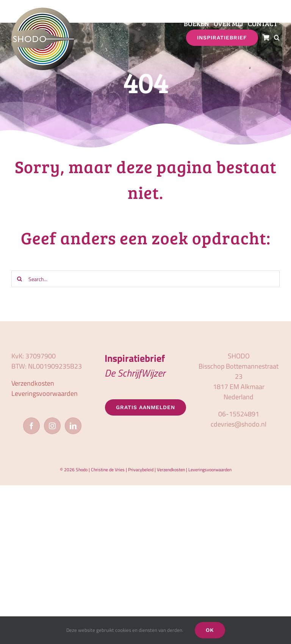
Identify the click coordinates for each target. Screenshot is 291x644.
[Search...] (145, 279)
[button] (277, 38)
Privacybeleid (141, 470)
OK (210, 630)
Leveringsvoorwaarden (45, 393)
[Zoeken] (20, 279)
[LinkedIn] (73, 426)
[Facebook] (31, 426)
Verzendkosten (33, 383)
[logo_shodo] (43, 11)
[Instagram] (52, 426)
